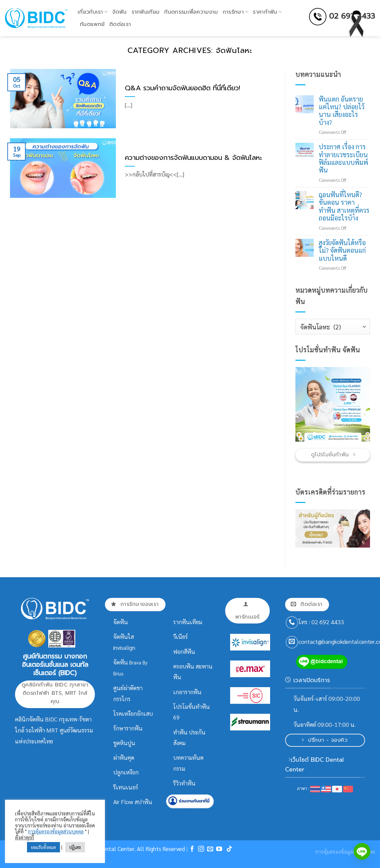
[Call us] (292, 623)
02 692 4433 (352, 16)
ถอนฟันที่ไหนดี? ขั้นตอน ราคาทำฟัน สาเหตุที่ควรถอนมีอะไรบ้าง (344, 207)
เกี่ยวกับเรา (93, 12)
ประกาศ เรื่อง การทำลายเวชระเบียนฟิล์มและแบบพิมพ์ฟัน (343, 159)
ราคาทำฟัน (267, 12)
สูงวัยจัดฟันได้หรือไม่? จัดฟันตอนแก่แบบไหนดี (342, 250)
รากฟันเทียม (146, 12)
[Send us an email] (292, 642)
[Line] (362, 851)
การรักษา (236, 12)
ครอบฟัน (184, 666)
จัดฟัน (119, 12)
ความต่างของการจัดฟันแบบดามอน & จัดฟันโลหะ (193, 158)
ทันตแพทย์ (92, 24)
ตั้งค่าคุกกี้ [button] (24, 837)
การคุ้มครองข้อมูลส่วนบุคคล (56, 831)
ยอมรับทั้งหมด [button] (43, 847)
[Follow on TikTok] (229, 849)
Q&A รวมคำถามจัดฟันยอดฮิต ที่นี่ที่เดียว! (183, 88)
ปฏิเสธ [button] (75, 847)
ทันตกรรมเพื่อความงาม (191, 12)
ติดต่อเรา (120, 24)
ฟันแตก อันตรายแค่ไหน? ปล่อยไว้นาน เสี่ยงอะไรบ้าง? (341, 111)
